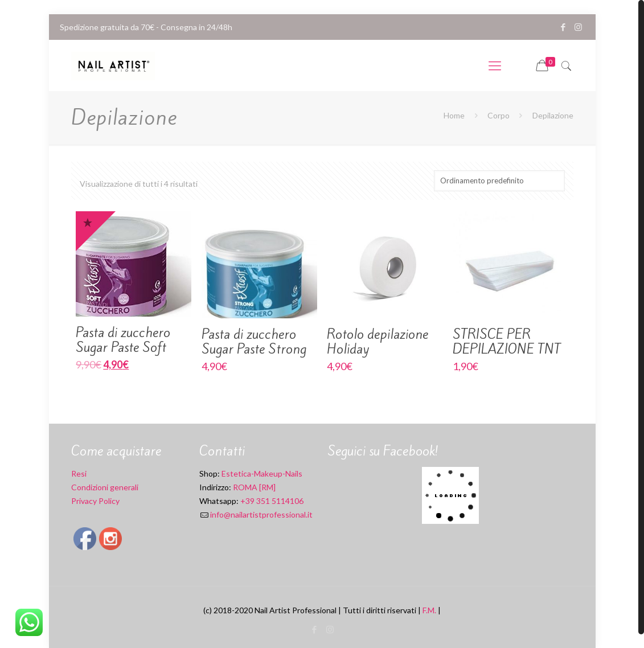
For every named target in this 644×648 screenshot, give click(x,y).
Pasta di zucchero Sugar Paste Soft (123, 340)
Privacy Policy (95, 501)
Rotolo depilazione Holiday (378, 342)
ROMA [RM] (253, 487)
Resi (79, 473)
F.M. (429, 610)
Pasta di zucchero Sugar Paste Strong (254, 342)
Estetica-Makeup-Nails (262, 473)
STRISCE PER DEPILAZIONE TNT (507, 342)
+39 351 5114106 (272, 501)
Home (454, 115)
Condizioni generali (105, 487)
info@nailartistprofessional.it (261, 514)
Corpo (499, 115)
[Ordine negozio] (499, 181)
